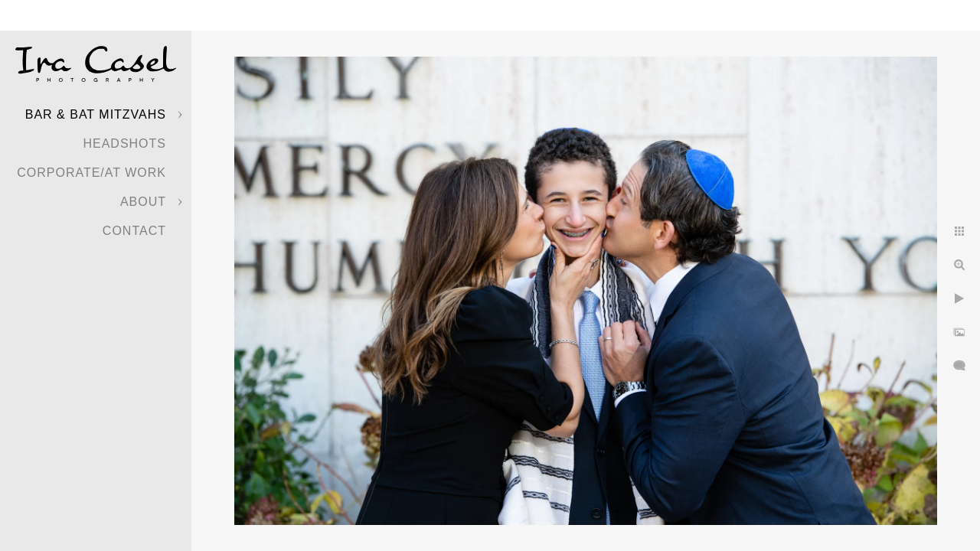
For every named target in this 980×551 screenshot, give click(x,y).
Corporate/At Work (91, 173)
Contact (134, 231)
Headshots (124, 143)
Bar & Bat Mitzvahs (96, 114)
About (143, 202)
